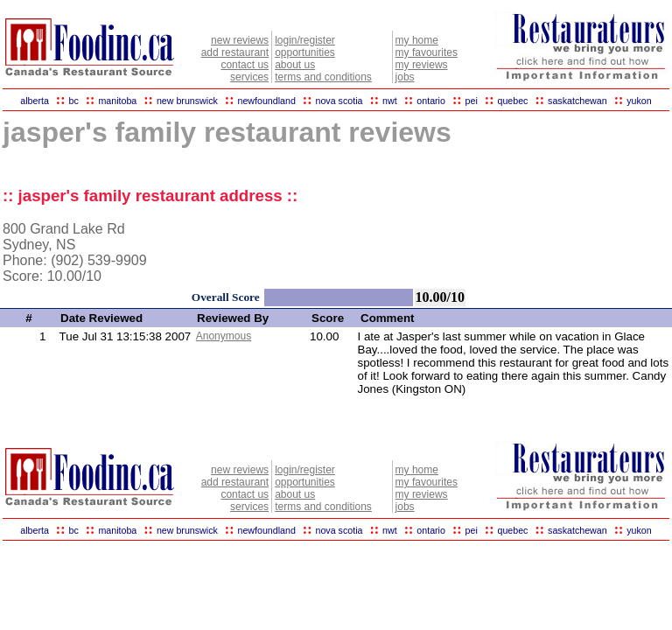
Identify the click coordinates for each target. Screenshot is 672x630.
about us (295, 65)
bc (74, 101)
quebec (512, 101)
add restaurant (235, 52)
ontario (431, 101)
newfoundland (266, 101)
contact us (245, 65)
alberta (35, 101)
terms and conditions (323, 77)
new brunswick (187, 101)
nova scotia (339, 101)
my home (417, 40)
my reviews (422, 65)
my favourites (427, 52)
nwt (390, 101)
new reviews (240, 40)
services (249, 77)
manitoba (117, 101)
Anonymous (224, 336)
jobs (405, 77)
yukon (639, 101)
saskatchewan (577, 101)
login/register (305, 40)
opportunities (305, 52)
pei (472, 101)
